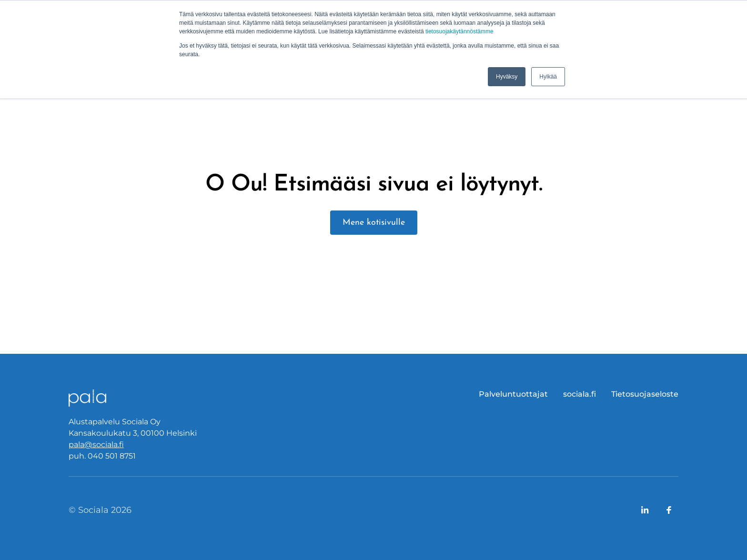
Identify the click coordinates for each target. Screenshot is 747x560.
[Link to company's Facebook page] (669, 510)
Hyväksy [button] (507, 77)
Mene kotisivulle (374, 223)
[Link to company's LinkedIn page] (645, 510)
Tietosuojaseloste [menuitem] (645, 394)
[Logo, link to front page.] (88, 398)
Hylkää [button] (548, 77)
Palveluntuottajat (513, 394)
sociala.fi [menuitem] (580, 394)
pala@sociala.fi (96, 445)
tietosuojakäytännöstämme (459, 31)
